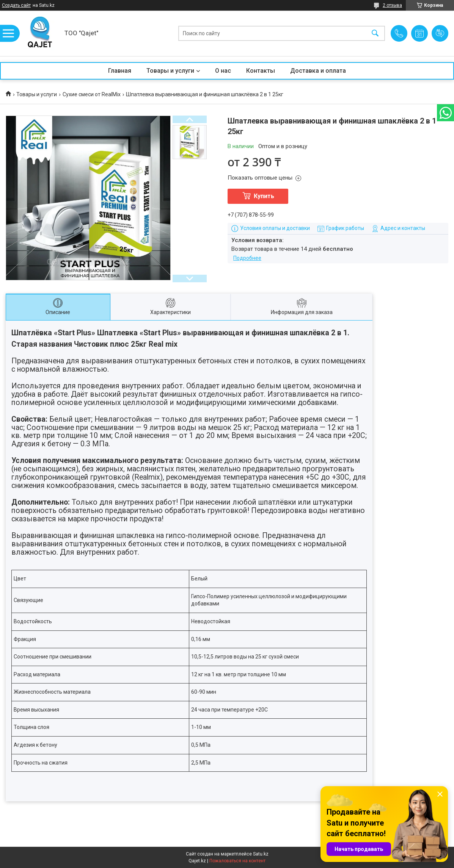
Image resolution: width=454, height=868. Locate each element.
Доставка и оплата (318, 71)
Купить (264, 196)
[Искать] (375, 34)
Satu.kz (261, 854)
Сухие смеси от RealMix (92, 94)
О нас (223, 71)
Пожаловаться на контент (237, 861)
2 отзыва (392, 5)
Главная (120, 71)
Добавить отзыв (440, 33)
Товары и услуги (170, 71)
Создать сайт (16, 5)
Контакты (261, 71)
